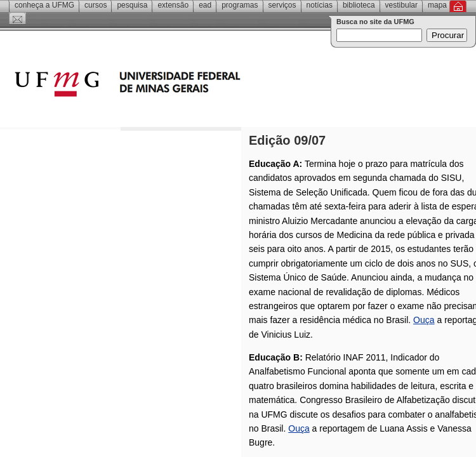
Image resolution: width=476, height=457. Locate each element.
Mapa (437, 5)
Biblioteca (359, 5)
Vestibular (401, 5)
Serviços (282, 5)
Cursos (96, 5)
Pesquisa (132, 5)
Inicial (458, 6)
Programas (240, 5)
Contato (17, 18)
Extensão (173, 5)
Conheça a (44, 5)
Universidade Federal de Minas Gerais (200, 86)
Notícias (320, 5)
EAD (205, 5)
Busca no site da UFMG (375, 22)
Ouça (424, 320)
